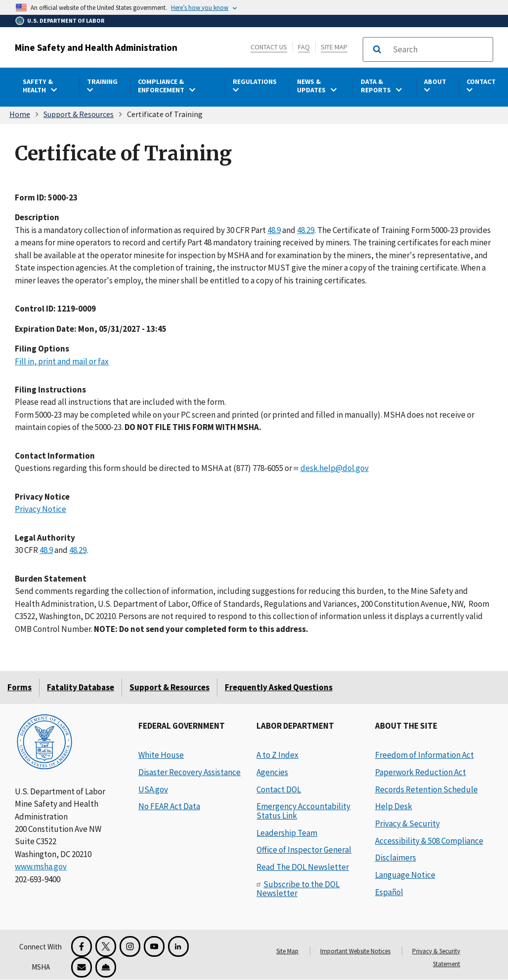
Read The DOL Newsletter (303, 867)
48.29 (306, 230)
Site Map (334, 47)
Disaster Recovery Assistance (190, 772)
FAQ (304, 47)
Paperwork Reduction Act (421, 772)
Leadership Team (287, 833)
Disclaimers (396, 858)
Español (389, 892)
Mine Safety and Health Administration (96, 47)
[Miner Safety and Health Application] (106, 967)
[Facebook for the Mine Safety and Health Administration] (82, 946)
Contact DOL (279, 789)
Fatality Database (81, 687)
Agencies (272, 772)
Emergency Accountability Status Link (303, 811)
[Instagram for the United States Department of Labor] (130, 946)
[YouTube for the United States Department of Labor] (154, 946)
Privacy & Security (407, 823)
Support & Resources (79, 114)
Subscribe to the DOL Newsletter (298, 889)
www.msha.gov (41, 866)
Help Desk (394, 806)
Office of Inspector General (304, 850)
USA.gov (153, 789)
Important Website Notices (355, 951)
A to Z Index (277, 755)
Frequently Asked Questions (279, 687)
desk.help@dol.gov (335, 468)
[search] (440, 49)
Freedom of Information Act (424, 755)
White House (161, 755)
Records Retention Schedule (426, 789)
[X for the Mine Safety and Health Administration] (106, 946)
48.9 (274, 230)
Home (20, 114)
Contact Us (269, 47)
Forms (20, 687)
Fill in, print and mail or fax (62, 361)
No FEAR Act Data (169, 806)
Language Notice (405, 875)
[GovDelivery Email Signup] (82, 967)
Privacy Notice (41, 509)
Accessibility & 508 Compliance (429, 841)
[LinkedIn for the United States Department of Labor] (178, 946)
